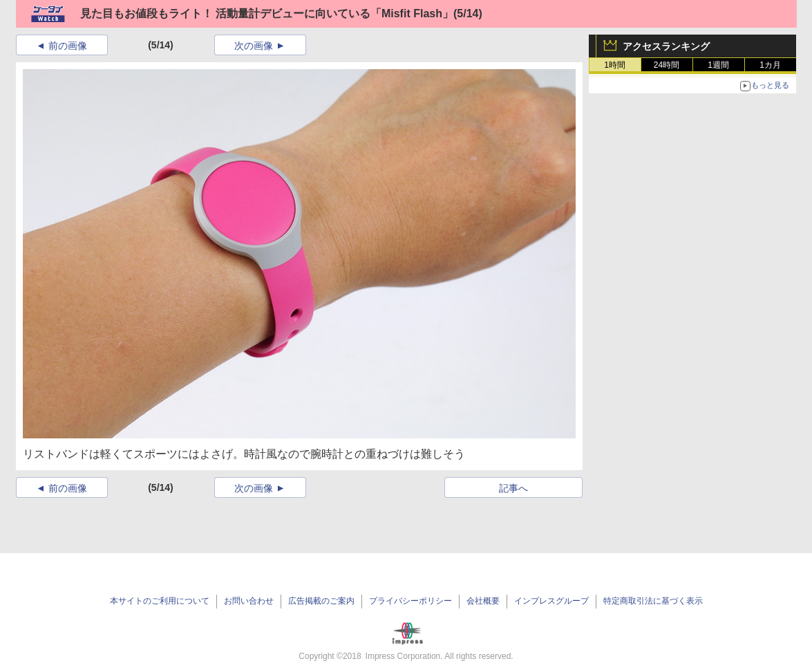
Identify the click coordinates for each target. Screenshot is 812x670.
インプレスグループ (551, 601)
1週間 (718, 65)
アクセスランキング (666, 46)
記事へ (513, 488)
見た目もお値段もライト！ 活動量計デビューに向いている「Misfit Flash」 (267, 13)
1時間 (615, 65)
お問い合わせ (249, 601)
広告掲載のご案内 (321, 601)
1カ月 (770, 65)
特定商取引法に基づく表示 (653, 601)
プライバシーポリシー (410, 601)
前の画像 (68, 46)
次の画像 (254, 46)
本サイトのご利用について (160, 601)
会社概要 (483, 601)
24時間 (667, 65)
